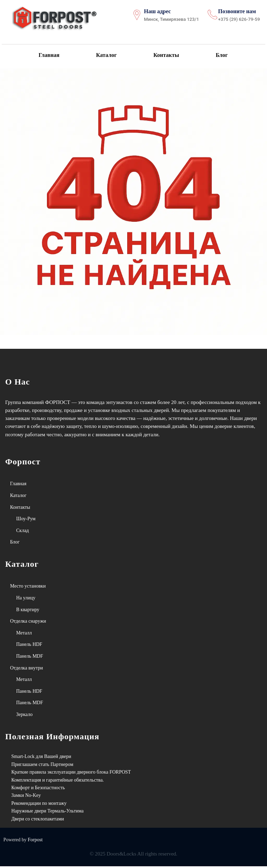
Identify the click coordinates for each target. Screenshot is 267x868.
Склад (23, 532)
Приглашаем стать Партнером (42, 766)
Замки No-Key (26, 797)
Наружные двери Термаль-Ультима (48, 812)
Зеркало (25, 716)
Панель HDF (29, 646)
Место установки (28, 588)
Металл (24, 634)
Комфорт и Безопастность (38, 789)
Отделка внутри (27, 669)
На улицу (26, 599)
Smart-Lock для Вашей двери (41, 758)
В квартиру (28, 611)
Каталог (106, 56)
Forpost (35, 841)
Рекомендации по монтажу (39, 805)
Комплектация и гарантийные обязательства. (58, 781)
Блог (221, 56)
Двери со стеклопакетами (38, 820)
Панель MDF (30, 658)
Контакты (165, 56)
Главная (49, 56)
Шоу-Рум (26, 520)
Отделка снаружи (28, 622)
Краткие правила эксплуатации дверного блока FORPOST (71, 773)
